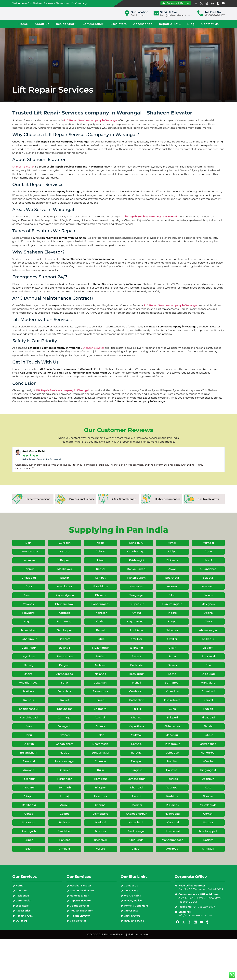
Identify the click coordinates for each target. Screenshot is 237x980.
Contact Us (210, 24)
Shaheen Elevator (23, 167)
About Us (42, 24)
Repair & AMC (170, 24)
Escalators (119, 24)
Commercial (93, 24)
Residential (66, 24)
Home (23, 24)
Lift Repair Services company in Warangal (91, 120)
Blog (191, 24)
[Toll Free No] (200, 13)
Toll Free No (213, 12)
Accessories (143, 24)
